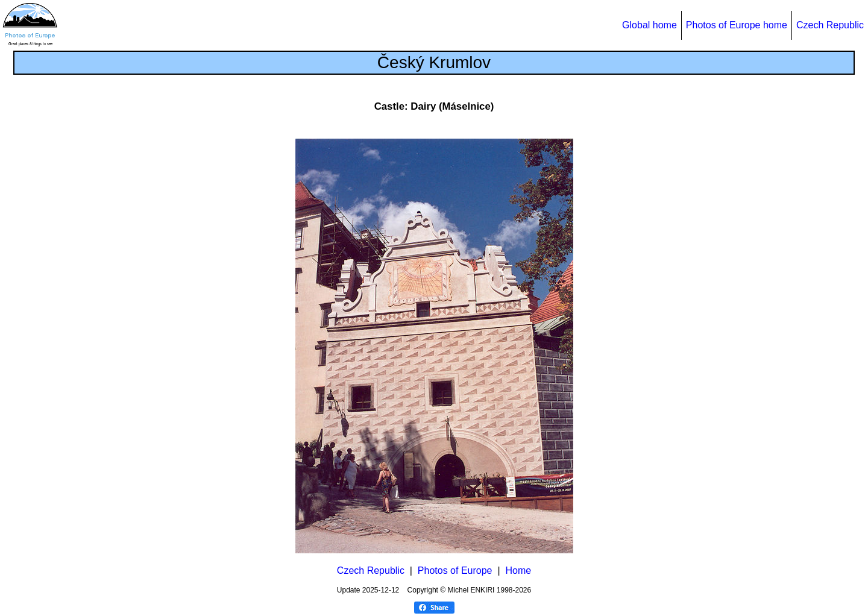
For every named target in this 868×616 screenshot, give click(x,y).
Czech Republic (830, 25)
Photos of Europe (455, 570)
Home (518, 570)
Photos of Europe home (737, 25)
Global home (649, 25)
